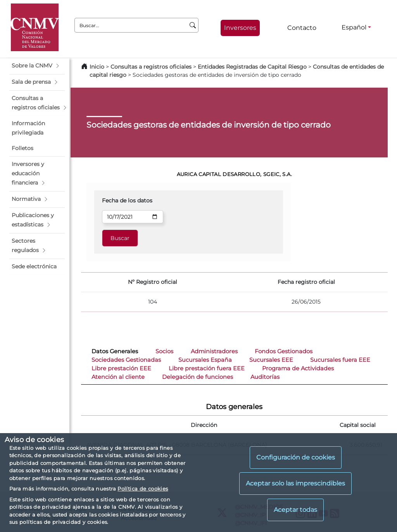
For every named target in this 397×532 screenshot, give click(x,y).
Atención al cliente (118, 377)
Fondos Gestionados (284, 351)
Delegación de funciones (198, 377)
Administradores (214, 351)
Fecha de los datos (127, 200)
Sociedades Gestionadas (126, 360)
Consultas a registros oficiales (151, 67)
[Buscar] (193, 25)
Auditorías (265, 377)
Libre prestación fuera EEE (207, 368)
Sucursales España (205, 360)
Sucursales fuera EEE (340, 360)
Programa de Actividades (298, 368)
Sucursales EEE (271, 360)
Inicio (97, 67)
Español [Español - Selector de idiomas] (354, 27)
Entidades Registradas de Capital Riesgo (252, 67)
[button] (37, 66)
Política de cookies (143, 489)
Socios (164, 351)
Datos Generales (115, 351)
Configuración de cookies (296, 457)
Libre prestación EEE (121, 368)
